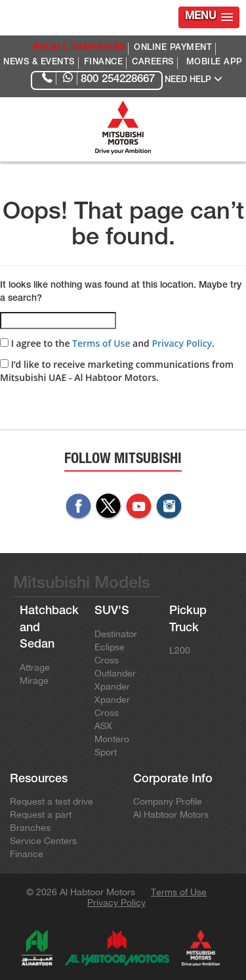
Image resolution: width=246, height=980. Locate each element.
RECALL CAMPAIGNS (79, 48)
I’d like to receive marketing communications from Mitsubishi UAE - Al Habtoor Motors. (117, 371)
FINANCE (104, 63)
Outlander (115, 673)
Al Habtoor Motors (171, 814)
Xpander (112, 686)
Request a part (41, 814)
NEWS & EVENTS (39, 63)
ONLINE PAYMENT (173, 48)
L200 (180, 650)
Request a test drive (51, 801)
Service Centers (43, 841)
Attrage (35, 667)
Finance (27, 854)
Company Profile (168, 801)
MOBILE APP (215, 63)
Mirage (34, 680)
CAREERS (153, 63)
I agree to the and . (107, 343)
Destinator (116, 634)
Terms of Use (101, 343)
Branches (30, 828)
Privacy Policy (182, 343)
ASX (103, 726)
